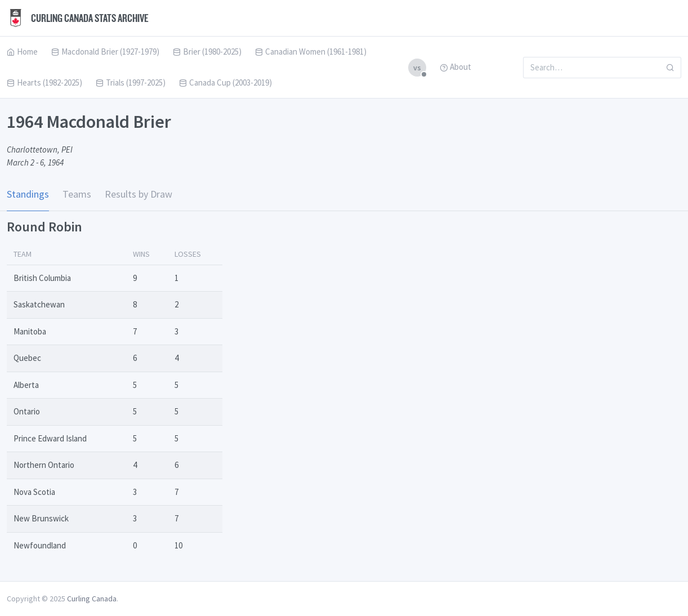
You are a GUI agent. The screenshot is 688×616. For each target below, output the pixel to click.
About (455, 67)
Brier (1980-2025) (207, 52)
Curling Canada (92, 599)
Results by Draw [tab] (139, 194)
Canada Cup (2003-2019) (225, 82)
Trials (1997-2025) (131, 82)
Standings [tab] (28, 194)
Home (22, 52)
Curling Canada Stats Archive (78, 18)
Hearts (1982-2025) (44, 82)
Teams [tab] (77, 194)
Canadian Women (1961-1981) (311, 52)
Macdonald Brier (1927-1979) (105, 52)
